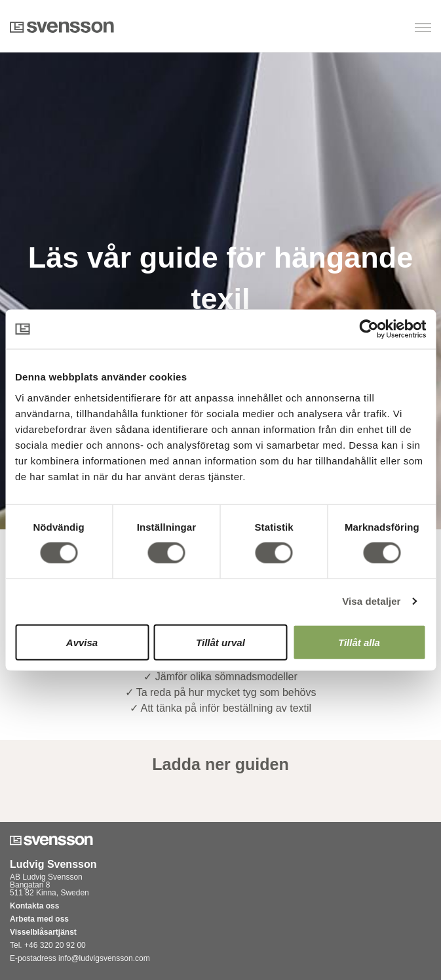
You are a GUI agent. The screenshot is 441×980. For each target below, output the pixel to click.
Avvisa (82, 642)
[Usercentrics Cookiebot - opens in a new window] (369, 329)
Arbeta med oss (39, 919)
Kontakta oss (34, 906)
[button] (364, 29)
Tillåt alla (359, 642)
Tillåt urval (220, 642)
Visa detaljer (371, 601)
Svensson (62, 27)
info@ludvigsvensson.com (104, 958)
